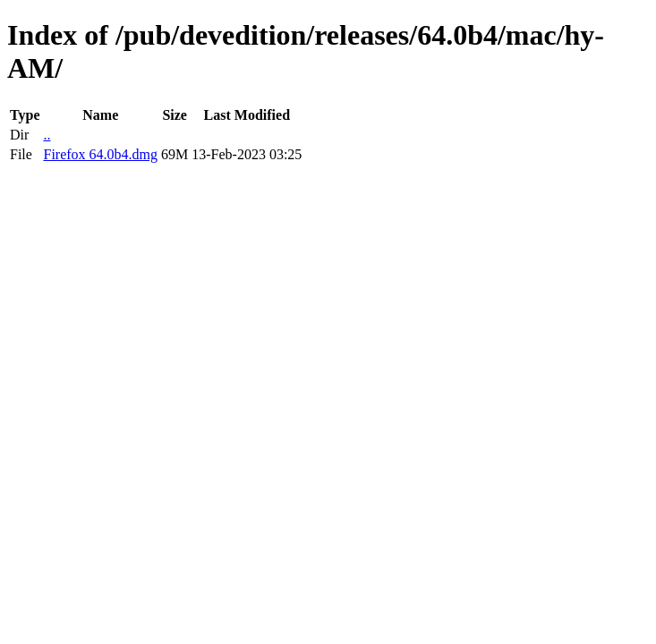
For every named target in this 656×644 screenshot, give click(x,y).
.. (47, 135)
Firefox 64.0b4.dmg (100, 154)
